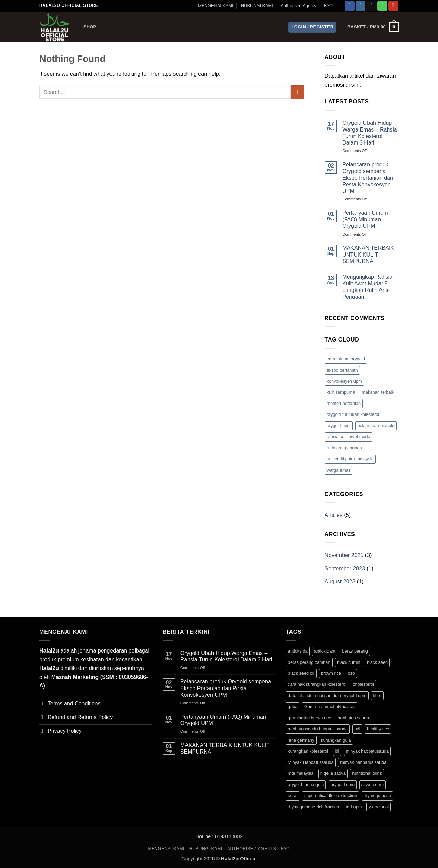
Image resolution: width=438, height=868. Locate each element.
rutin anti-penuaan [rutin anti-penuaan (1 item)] (344, 448)
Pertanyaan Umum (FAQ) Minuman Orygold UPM (365, 219)
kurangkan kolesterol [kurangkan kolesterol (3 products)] (308, 751)
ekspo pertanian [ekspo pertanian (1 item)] (342, 370)
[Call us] (382, 6)
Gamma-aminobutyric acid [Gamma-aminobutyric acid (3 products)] (330, 706)
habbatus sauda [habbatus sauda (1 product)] (353, 718)
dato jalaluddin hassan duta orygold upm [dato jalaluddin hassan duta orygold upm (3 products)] (327, 696)
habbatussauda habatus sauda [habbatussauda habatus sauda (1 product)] (318, 729)
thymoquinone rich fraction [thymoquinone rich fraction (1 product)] (313, 807)
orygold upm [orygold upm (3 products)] (343, 785)
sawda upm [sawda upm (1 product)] (372, 785)
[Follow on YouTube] (393, 6)
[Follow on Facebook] (350, 6)
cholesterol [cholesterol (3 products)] (363, 684)
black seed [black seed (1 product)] (377, 662)
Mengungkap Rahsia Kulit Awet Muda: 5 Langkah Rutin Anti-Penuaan (367, 287)
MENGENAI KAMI (215, 6)
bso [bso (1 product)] (351, 673)
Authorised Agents (298, 6)
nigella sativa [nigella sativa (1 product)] (333, 773)
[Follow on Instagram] (360, 6)
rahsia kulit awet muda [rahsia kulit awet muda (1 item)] (349, 437)
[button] (313, 27)
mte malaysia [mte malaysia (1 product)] (301, 773)
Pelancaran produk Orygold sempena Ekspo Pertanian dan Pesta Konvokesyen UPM (368, 178)
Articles (334, 515)
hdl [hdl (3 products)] (357, 729)
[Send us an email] (371, 6)
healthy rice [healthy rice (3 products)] (378, 729)
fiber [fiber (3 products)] (377, 696)
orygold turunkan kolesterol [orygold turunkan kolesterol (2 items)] (353, 414)
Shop (90, 27)
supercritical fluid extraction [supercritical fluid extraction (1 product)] (331, 796)
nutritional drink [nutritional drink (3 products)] (367, 773)
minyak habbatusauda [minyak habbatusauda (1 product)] (367, 751)
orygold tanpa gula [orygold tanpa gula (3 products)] (306, 785)
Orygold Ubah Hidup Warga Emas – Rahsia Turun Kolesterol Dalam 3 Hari (369, 133)
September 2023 (345, 568)
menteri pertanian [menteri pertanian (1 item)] (344, 403)
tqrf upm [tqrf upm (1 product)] (354, 807)
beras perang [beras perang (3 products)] (355, 651)
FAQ (328, 6)
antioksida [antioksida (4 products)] (298, 651)
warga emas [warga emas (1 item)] (339, 470)
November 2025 (344, 555)
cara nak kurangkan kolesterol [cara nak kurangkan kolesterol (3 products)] (317, 684)
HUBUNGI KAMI (257, 6)
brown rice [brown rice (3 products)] (331, 673)
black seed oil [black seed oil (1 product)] (301, 673)
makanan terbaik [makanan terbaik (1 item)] (378, 392)
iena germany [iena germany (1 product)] (301, 740)
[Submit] (297, 92)
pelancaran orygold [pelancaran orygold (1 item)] (376, 426)
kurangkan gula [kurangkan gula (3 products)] (336, 740)
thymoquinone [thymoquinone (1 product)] (377, 796)
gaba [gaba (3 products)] (293, 706)
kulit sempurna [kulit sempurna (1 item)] (341, 392)
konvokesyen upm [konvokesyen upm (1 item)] (344, 381)
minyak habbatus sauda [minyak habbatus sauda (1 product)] (363, 762)
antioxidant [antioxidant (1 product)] (325, 651)
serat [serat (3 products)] (293, 796)
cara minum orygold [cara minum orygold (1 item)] (346, 359)
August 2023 (340, 581)
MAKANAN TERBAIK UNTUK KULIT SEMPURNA (368, 254)
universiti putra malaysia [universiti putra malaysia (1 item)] (350, 459)
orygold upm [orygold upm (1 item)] (339, 426)
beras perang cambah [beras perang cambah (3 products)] (309, 662)
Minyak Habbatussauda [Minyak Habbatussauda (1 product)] (311, 762)
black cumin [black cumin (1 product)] (349, 662)
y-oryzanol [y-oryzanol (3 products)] (379, 807)
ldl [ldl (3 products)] (337, 751)
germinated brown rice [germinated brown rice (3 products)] (310, 718)
